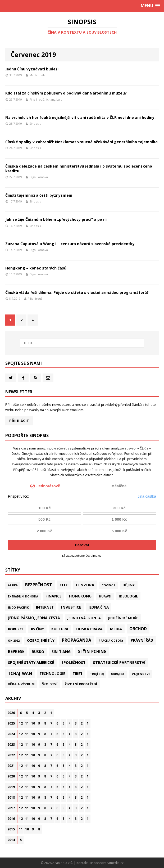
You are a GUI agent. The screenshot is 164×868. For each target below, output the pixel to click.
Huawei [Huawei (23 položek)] (105, 596)
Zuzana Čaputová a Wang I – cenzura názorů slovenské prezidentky (70, 244)
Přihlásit (19, 421)
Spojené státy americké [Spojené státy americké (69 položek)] (31, 663)
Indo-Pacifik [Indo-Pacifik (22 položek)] (18, 607)
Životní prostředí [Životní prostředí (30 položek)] (81, 684)
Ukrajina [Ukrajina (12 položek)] (118, 674)
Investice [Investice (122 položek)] (71, 607)
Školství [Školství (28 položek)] (50, 684)
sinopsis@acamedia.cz (106, 863)
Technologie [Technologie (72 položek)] (52, 674)
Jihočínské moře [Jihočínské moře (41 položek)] (123, 618)
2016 (11, 819)
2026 (11, 713)
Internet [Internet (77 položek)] (45, 607)
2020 (11, 776)
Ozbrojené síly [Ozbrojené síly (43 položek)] (41, 640)
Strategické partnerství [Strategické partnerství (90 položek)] (119, 662)
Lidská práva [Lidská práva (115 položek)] (89, 629)
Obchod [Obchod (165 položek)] (138, 629)
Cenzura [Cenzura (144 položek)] (85, 585)
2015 (11, 829)
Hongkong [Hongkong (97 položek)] (80, 596)
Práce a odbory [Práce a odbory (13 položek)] (111, 641)
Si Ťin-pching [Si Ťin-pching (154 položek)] (92, 651)
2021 (11, 766)
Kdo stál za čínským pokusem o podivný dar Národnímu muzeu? (66, 93)
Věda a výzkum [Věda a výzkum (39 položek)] (21, 684)
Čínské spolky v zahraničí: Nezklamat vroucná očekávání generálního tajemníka (81, 142)
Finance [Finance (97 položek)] (54, 596)
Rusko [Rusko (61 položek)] (38, 652)
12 (21, 723)
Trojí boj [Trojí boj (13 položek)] (97, 674)
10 (33, 723)
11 (27, 723)
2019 (11, 787)
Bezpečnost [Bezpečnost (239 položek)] (39, 585)
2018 (11, 797)
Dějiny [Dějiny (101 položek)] (129, 585)
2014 (11, 840)
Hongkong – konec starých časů (36, 268)
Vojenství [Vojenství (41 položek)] (141, 674)
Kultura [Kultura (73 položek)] (60, 629)
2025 (11, 723)
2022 (11, 755)
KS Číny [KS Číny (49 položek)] (37, 629)
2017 (11, 808)
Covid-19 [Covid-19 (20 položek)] (108, 585)
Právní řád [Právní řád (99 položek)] (142, 640)
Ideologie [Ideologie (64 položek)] (128, 596)
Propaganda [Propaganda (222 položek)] (77, 640)
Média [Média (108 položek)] (116, 629)
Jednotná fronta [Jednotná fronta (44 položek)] (84, 618)
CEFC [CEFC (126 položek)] (64, 585)
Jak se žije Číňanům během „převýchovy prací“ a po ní (56, 219)
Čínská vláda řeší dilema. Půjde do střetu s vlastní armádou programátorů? (77, 292)
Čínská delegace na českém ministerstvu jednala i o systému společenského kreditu (79, 168)
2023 (11, 745)
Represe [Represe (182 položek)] (16, 651)
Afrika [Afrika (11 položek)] (13, 585)
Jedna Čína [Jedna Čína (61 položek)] (99, 607)
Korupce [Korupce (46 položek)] (16, 629)
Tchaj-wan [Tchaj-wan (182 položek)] (20, 673)
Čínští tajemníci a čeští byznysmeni (39, 195)
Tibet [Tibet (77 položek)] (78, 674)
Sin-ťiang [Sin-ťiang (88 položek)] (61, 652)
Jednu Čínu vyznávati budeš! (32, 69)
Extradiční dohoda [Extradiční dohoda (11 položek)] (23, 596)
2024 (11, 734)
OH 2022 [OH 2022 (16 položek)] (14, 641)
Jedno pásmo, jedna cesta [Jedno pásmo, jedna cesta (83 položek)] (34, 618)
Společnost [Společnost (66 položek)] (73, 663)
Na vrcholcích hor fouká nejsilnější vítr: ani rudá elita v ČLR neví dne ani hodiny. (80, 117)
